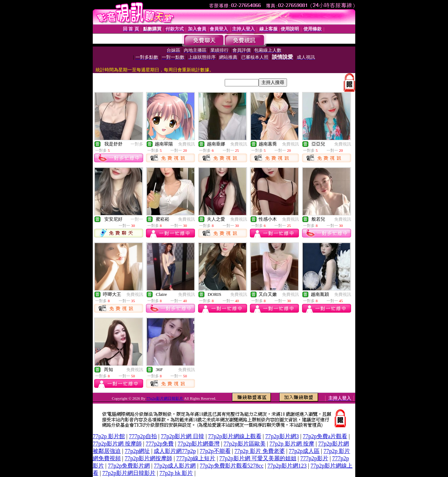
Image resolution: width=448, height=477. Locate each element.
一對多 (137, 144)
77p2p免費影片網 (129, 466)
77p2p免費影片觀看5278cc (232, 466)
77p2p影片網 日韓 (182, 436)
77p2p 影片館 (109, 436)
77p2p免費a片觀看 (325, 436)
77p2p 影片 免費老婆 (260, 451)
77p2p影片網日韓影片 (165, 398)
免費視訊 (187, 144)
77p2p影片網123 (287, 466)
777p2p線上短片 (196, 458)
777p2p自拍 (143, 436)
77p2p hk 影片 (176, 473)
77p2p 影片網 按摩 (292, 444)
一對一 (137, 219)
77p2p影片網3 (282, 436)
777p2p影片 (314, 458)
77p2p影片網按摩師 (148, 458)
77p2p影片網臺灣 (198, 444)
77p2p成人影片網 (175, 466)
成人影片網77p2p (175, 451)
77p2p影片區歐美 (245, 444)
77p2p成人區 (304, 451)
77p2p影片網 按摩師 (117, 444)
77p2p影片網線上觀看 (235, 436)
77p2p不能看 (215, 451)
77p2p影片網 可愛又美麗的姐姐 (258, 458)
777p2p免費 (160, 444)
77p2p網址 (137, 451)
